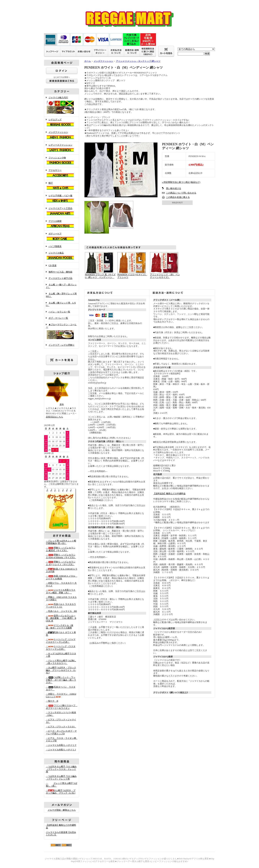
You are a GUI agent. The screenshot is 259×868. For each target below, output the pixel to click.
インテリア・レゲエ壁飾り (62, 345)
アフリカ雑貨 (62, 224)
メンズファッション (62, 135)
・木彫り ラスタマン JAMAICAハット (61, 695)
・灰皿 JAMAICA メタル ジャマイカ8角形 (62, 577)
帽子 (62, 186)
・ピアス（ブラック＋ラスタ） (61, 727)
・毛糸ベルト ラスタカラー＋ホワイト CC (61, 606)
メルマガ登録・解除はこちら (62, 810)
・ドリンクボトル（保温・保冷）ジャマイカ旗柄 (60, 627)
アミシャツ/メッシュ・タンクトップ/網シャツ (138, 61)
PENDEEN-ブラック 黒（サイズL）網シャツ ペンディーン (100, 276)
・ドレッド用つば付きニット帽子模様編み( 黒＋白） (61, 542)
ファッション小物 (62, 161)
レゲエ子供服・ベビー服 (62, 199)
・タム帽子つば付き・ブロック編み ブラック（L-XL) (61, 792)
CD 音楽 (53, 265)
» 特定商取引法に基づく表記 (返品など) (181, 182)
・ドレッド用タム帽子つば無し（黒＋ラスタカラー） (61, 662)
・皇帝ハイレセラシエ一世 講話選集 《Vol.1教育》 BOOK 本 (61, 618)
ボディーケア (62, 237)
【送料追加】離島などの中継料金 (169, 494)
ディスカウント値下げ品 (60, 278)
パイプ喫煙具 (55, 246)
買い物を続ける (174, 188)
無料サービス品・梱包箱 (60, 272)
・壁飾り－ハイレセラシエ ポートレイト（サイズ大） (61, 563)
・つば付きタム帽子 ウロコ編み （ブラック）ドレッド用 (61, 778)
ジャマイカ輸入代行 (62, 105)
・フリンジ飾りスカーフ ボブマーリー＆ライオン (62, 707)
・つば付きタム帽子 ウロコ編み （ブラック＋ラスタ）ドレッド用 (61, 769)
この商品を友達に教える (178, 197)
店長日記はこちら (54, 417)
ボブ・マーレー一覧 (58, 318)
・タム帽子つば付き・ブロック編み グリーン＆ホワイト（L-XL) (61, 670)
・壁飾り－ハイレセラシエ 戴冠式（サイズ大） (61, 549)
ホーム (88, 61)
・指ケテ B (52, 701)
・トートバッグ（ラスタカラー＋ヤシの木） (61, 648)
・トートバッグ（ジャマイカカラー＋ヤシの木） (61, 641)
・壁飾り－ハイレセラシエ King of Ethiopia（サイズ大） (61, 556)
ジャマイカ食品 (62, 256)
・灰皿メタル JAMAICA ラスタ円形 (62, 570)
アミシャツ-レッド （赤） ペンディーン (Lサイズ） (165, 276)
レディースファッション (62, 148)
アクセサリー (62, 173)
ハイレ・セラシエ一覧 (59, 312)
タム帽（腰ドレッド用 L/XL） (61, 304)
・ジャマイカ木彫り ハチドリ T (61, 745)
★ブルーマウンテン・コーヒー (62, 332)
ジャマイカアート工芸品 (62, 212)
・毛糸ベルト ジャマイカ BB (61, 611)
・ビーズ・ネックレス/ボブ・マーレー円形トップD (61, 732)
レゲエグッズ (62, 123)
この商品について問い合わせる (181, 193)
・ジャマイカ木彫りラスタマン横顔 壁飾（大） (61, 591)
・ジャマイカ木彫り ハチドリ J (61, 750)
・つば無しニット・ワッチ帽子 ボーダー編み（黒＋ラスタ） (61, 680)
